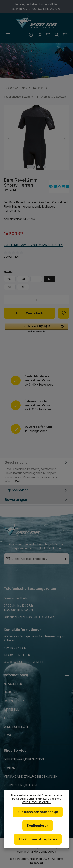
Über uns (11, 692)
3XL (23, 279)
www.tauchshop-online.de (24, 662)
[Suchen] (40, 35)
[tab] (36, 471)
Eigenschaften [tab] (36, 490)
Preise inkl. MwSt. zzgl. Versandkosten (33, 245)
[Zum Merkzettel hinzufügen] (64, 313)
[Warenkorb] (65, 35)
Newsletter (13, 684)
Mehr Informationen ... (37, 802)
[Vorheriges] (9, 138)
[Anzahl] (37, 300)
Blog (7, 735)
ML (10, 287)
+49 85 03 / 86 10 (15, 648)
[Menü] (8, 35)
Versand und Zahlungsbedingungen (31, 776)
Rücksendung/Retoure (21, 785)
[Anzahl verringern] (8, 300)
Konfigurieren (38, 826)
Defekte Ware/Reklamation (24, 759)
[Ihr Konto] (57, 35)
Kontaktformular (40, 617)
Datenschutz (14, 701)
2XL (10, 279)
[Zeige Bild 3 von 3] (45, 167)
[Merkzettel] (48, 35)
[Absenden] (65, 559)
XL (23, 287)
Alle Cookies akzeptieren (38, 839)
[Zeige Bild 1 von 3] (31, 167)
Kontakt (10, 768)
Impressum (12, 709)
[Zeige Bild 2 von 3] (39, 167)
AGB (7, 718)
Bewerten (11, 257)
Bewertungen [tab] (36, 500)
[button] (36, 328)
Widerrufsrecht (16, 727)
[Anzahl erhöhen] (65, 300)
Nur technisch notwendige (38, 812)
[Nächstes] (64, 138)
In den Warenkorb (30, 313)
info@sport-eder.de (19, 655)
